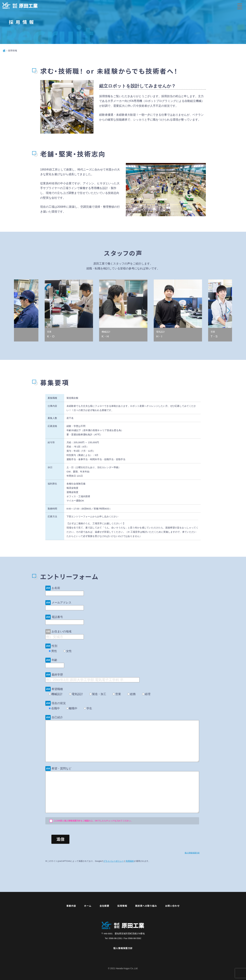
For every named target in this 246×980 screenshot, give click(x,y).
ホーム (88, 906)
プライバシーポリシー (114, 861)
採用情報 (122, 906)
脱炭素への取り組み (146, 906)
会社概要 (104, 906)
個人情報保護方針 (192, 853)
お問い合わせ (172, 906)
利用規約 (130, 861)
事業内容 (71, 906)
